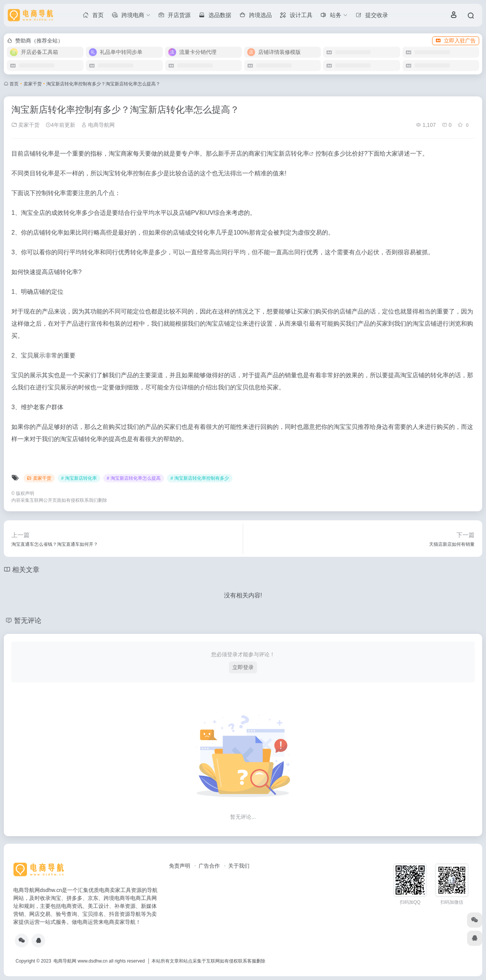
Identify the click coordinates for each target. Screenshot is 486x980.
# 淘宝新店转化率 (79, 478)
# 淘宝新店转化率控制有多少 (200, 478)
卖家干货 (33, 84)
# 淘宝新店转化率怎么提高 (134, 478)
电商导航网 (98, 125)
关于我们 (239, 866)
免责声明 (180, 866)
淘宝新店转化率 (288, 154)
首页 (14, 84)
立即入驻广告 (456, 41)
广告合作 (209, 866)
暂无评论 (28, 621)
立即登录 (243, 667)
